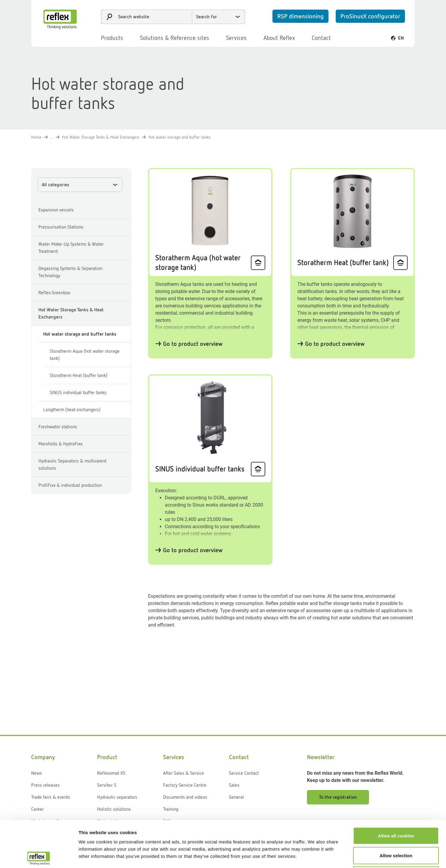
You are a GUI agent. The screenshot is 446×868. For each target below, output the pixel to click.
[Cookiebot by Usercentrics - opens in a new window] (39, 856)
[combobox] (173, 17)
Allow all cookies (396, 789)
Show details (315, 856)
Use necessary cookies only (396, 829)
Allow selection (396, 809)
